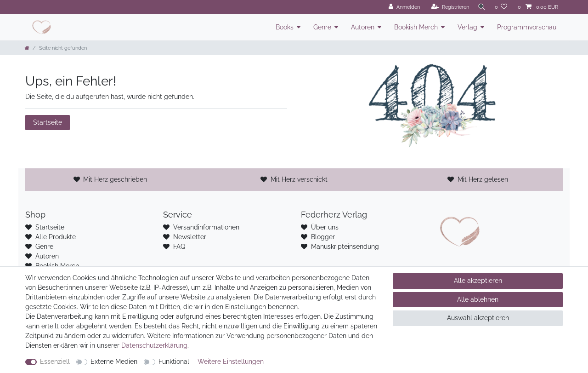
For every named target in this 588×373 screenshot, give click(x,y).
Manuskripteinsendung (345, 247)
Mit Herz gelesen (483, 179)
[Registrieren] (447, 7)
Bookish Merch (416, 27)
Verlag (467, 27)
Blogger (323, 237)
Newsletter (190, 237)
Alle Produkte (56, 237)
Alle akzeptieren (478, 281)
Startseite (48, 122)
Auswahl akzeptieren (478, 318)
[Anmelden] (401, 7)
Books (285, 27)
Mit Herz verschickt (299, 179)
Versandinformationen (206, 227)
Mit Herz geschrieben (115, 179)
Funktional (174, 362)
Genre (322, 27)
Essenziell (55, 362)
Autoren (363, 27)
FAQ (179, 247)
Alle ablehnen (478, 299)
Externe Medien (114, 362)
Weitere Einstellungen (231, 362)
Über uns (325, 227)
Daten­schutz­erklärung (154, 345)
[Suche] (481, 7)
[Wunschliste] (501, 7)
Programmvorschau (527, 27)
